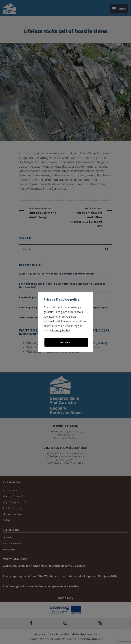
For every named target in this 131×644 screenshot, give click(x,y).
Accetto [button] (66, 342)
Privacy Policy (61, 330)
